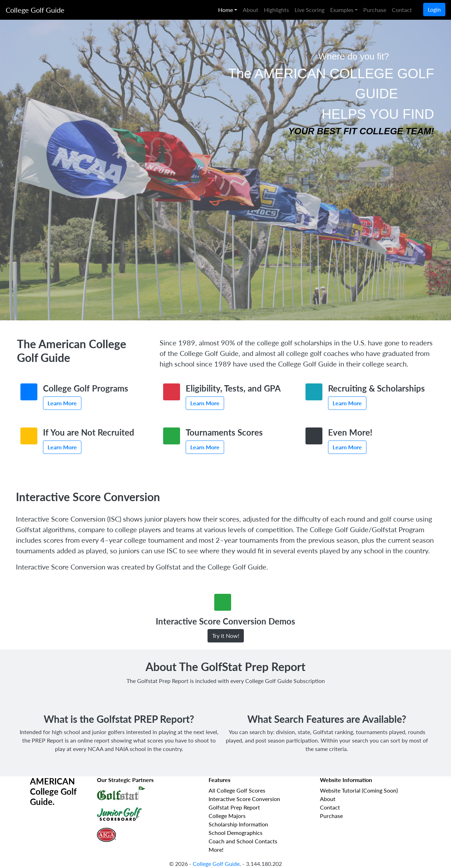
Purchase (375, 10)
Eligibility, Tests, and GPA (233, 388)
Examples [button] (342, 10)
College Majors (227, 816)
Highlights (276, 10)
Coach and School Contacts (243, 841)
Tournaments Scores (224, 432)
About (251, 10)
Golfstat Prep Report (234, 807)
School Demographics (236, 833)
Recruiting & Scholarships (376, 388)
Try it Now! (226, 636)
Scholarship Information (238, 824)
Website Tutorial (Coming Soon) (359, 790)
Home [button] (225, 10)
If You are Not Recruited (89, 432)
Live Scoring (310, 10)
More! (216, 849)
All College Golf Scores (237, 790)
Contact (402, 10)
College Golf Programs (86, 388)
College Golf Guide (35, 10)
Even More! (350, 432)
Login (434, 9)
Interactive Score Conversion (244, 799)
